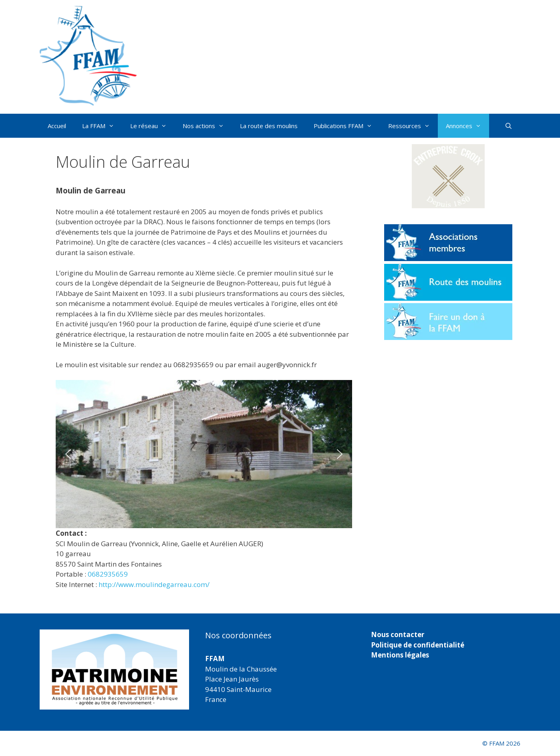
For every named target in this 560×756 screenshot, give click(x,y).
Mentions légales (400, 655)
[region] (204, 454)
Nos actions (207, 126)
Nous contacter (398, 634)
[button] (68, 454)
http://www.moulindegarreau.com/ (154, 584)
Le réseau (152, 126)
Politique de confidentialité (418, 645)
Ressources (413, 126)
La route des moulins (269, 126)
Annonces (467, 126)
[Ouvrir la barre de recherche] (509, 126)
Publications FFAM (347, 126)
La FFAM (102, 126)
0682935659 (108, 574)
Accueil (57, 126)
